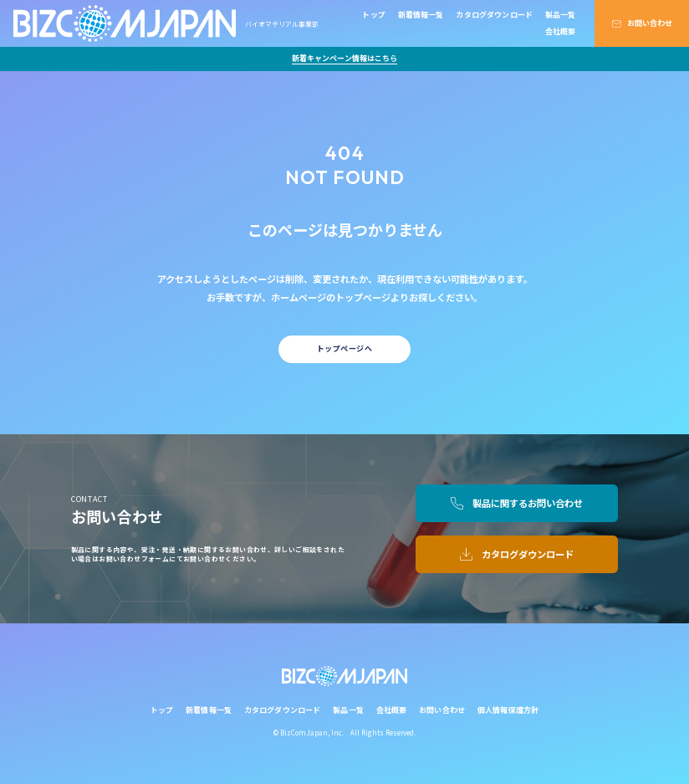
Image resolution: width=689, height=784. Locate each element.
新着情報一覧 (421, 15)
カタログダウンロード (494, 15)
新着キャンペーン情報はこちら (344, 59)
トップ (374, 15)
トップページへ (344, 348)
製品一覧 (561, 15)
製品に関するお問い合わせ (528, 503)
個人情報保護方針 (508, 710)
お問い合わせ (650, 23)
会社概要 (561, 31)
